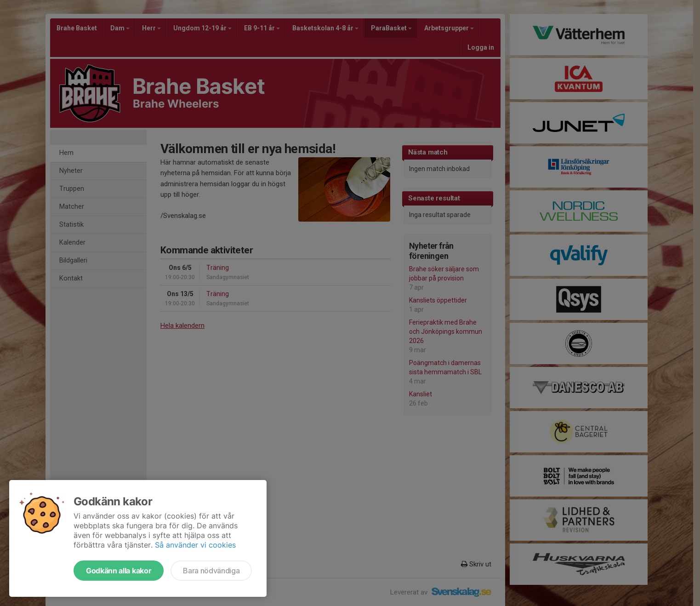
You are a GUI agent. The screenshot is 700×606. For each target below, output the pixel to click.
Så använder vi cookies (195, 545)
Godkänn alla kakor (119, 571)
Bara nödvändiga (211, 571)
